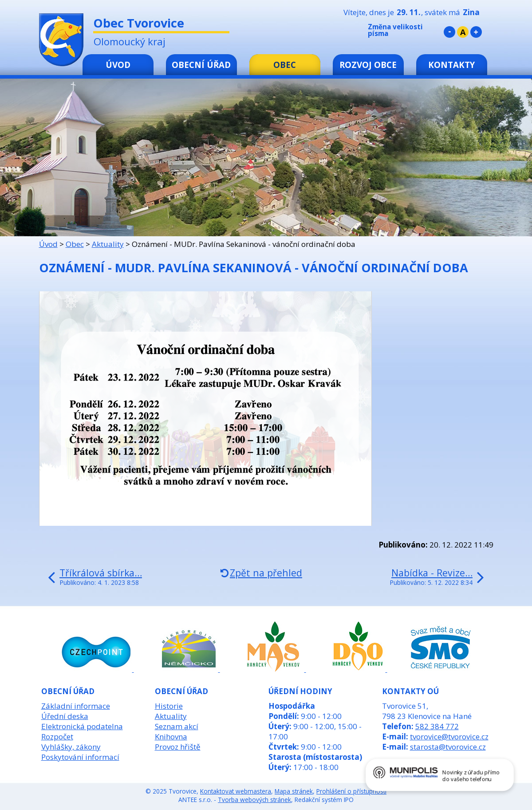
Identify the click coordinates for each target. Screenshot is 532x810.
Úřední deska (65, 716)
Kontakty (451, 65)
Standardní (463, 32)
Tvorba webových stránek (254, 800)
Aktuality (108, 244)
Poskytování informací (80, 757)
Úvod (118, 65)
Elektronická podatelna (82, 726)
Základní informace (76, 706)
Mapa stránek (294, 791)
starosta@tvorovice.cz (448, 747)
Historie (169, 706)
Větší (476, 32)
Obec (285, 65)
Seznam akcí (177, 726)
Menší (449, 32)
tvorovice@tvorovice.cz (449, 737)
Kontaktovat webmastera (236, 791)
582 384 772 (437, 726)
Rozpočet (57, 737)
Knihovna (171, 737)
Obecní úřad (201, 65)
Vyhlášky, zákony (71, 747)
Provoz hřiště (178, 747)
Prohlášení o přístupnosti (351, 791)
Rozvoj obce (368, 65)
